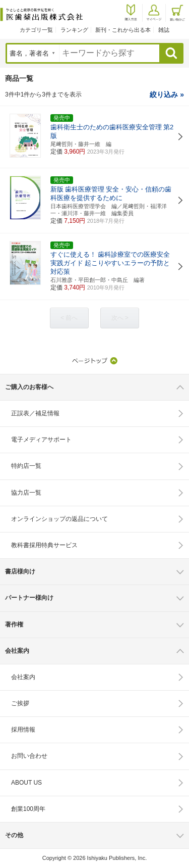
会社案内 (23, 677)
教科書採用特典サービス (44, 545)
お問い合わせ (29, 756)
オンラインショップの (59, 519)
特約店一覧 (26, 466)
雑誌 (164, 30)
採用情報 (23, 730)
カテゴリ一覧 (36, 30)
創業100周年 (28, 809)
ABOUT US (26, 783)
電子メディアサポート (41, 440)
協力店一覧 (26, 493)
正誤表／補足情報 (35, 413)
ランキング (74, 30)
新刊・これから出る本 (123, 30)
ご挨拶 (20, 703)
